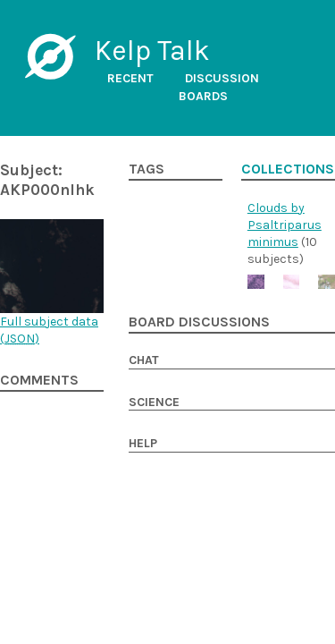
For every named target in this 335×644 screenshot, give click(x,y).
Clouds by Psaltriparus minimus (285, 225)
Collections (288, 169)
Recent (130, 78)
